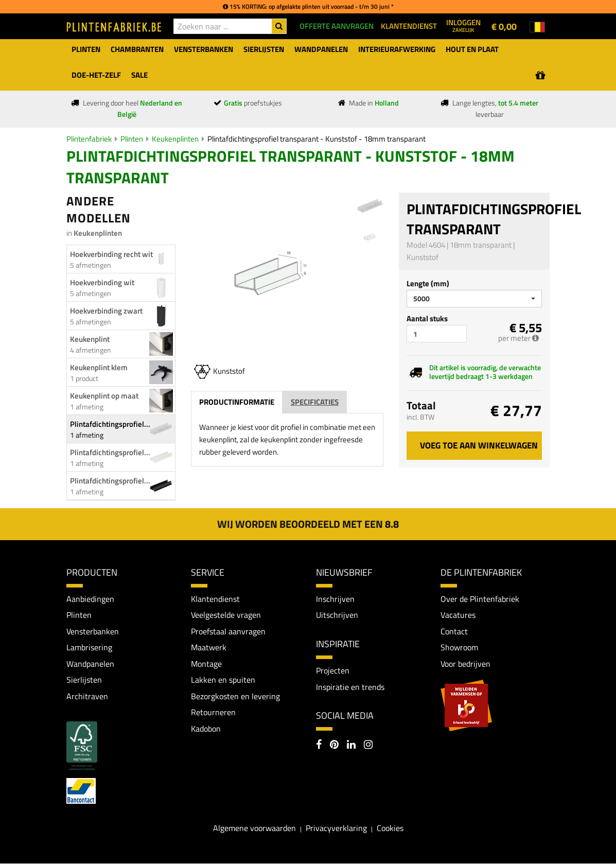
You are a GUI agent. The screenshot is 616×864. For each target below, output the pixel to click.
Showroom (459, 648)
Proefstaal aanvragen (228, 631)
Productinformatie (237, 402)
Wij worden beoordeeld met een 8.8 (308, 524)
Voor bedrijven (465, 664)
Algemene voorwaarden (254, 828)
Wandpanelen (90, 664)
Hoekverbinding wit (102, 282)
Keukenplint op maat (104, 396)
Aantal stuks (427, 318)
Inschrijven (335, 599)
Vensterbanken (93, 631)
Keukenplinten (175, 139)
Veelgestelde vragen (226, 615)
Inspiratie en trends (350, 687)
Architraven (87, 697)
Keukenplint (90, 339)
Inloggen (463, 25)
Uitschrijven (337, 615)
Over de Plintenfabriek (480, 599)
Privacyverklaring (336, 828)
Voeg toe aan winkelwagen (479, 445)
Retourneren (213, 713)
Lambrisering (89, 648)
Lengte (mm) (428, 283)
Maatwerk (209, 648)
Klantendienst (215, 599)
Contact (454, 631)
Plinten (132, 139)
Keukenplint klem (99, 367)
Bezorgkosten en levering (235, 697)
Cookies (390, 828)
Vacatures (458, 615)
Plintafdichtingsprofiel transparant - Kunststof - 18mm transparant (316, 139)
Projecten (333, 670)
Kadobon (206, 729)
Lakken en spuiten (223, 680)
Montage (206, 664)
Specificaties (315, 402)
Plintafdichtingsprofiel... (110, 424)
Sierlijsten (84, 680)
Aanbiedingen (90, 599)
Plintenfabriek (89, 139)
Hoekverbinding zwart (106, 311)
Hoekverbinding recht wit (111, 254)
